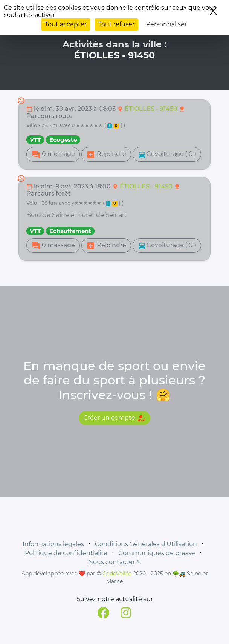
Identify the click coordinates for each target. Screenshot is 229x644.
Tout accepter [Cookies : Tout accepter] (66, 24)
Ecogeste (63, 140)
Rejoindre (106, 154)
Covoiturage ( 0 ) (167, 154)
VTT (35, 140)
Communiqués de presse (157, 553)
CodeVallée (117, 574)
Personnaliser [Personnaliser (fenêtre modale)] (166, 24)
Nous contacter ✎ (115, 562)
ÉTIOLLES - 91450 (152, 109)
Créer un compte (114, 418)
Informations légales (53, 544)
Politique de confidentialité (66, 553)
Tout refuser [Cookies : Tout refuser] (116, 24)
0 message (53, 154)
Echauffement (70, 231)
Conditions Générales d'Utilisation (146, 544)
